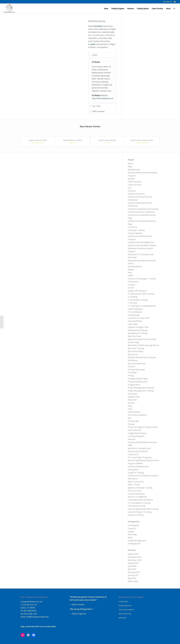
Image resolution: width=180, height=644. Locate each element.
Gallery (131, 270)
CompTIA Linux (134, 491)
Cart (130, 188)
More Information (136, 351)
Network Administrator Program (142, 357)
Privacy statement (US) (137, 382)
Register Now (134, 397)
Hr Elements (133, 282)
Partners (132, 366)
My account (133, 354)
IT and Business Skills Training (141, 294)
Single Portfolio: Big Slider (107, 140)
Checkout (132, 191)
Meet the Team (134, 336)
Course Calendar (135, 233)
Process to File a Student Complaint (143, 476)
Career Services (134, 182)
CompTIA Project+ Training (140, 512)
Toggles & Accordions (137, 433)
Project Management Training (141, 391)
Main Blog (132, 534)
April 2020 (132, 566)
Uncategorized (134, 544)
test (129, 418)
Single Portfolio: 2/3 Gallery (73, 140)
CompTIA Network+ (136, 494)
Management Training (138, 333)
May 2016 (132, 569)
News (130, 538)
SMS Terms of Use (136, 482)
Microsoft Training (136, 348)
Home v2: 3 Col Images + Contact (142, 279)
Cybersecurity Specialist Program (142, 245)
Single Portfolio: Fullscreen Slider (142, 140)
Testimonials (133, 421)
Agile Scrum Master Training (140, 488)
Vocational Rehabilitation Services (142, 442)
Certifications (133, 525)
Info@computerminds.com (37, 617)
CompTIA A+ (133, 454)
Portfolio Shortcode (136, 370)
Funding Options (135, 266)
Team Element (134, 412)
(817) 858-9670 (167, 2)
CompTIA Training (136, 473)
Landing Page (134, 315)
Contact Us (132, 227)
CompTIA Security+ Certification (141, 212)
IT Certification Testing (138, 300)
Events (131, 264)
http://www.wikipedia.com (103, 98)
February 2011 (134, 572)
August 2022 (133, 554)
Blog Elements (134, 170)
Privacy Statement (125, 606)
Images (131, 531)
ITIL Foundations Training (139, 503)
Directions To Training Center (141, 254)
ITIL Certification (135, 312)
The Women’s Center (137, 506)
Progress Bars (134, 385)
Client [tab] (93, 55)
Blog (130, 166)
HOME (131, 276)
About (130, 163)
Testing (131, 424)
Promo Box (133, 394)
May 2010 (132, 578)
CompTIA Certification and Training (143, 209)
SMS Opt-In (133, 479)
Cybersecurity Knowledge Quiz (141, 242)
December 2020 (134, 557)
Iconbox (131, 285)
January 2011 (133, 575)
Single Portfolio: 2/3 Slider (38, 140)
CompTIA (132, 528)
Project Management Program (141, 388)
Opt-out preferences (137, 364)
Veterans (132, 439)
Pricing (131, 376)
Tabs (130, 409)
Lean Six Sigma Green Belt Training (143, 509)
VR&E (130, 445)
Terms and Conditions (137, 415)
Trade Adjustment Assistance (140, 500)
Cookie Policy (123, 601)
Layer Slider (133, 324)
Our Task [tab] (95, 106)
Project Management (137, 541)
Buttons (131, 179)
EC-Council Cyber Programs (140, 457)
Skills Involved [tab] (97, 111)
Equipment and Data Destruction (142, 261)
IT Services (132, 303)
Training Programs (136, 436)
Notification (133, 360)
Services (131, 403)
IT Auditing (133, 297)
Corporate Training (136, 230)
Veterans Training (136, 515)
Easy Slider (132, 257)
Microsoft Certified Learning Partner (143, 345)
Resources (132, 400)
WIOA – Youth (134, 485)
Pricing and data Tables (138, 379)
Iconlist (131, 288)
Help (130, 273)
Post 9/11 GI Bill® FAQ (137, 497)
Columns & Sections (136, 194)
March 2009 (133, 581)
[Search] (174, 9)
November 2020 (135, 560)
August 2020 (133, 563)
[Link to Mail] (175, 2)
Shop (130, 406)
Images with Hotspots (137, 291)
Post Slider (132, 373)
